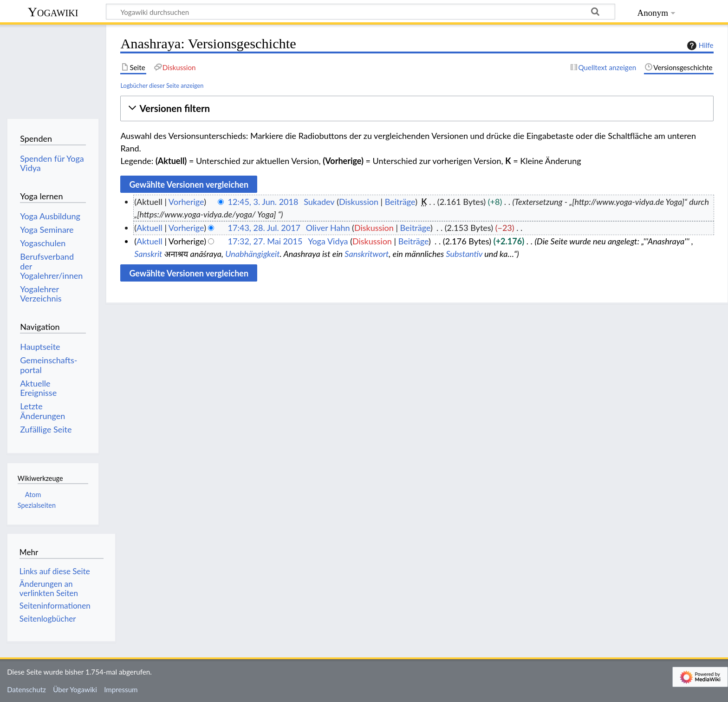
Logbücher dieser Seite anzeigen (162, 85)
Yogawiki (53, 12)
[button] (417, 108)
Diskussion (359, 202)
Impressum (121, 689)
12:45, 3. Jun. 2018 (263, 202)
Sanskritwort (367, 254)
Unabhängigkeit (252, 254)
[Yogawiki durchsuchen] (361, 12)
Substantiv (464, 254)
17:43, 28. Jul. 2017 (264, 228)
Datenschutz (26, 689)
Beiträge (400, 202)
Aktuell (149, 228)
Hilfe (699, 46)
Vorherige (186, 202)
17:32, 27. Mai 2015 (265, 241)
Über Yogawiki (75, 689)
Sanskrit (148, 254)
